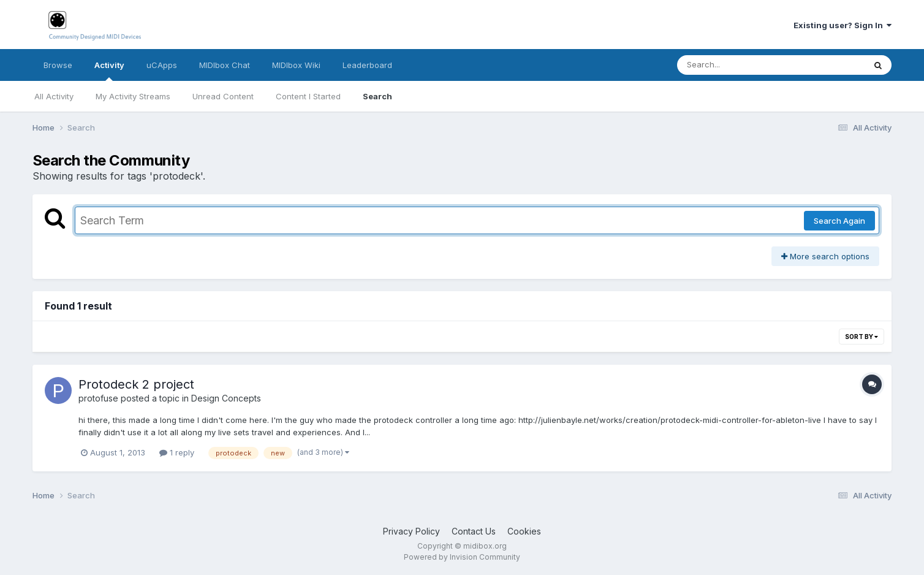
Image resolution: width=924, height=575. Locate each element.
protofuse (98, 398)
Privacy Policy (411, 531)
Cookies (524, 531)
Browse (58, 65)
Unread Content (223, 96)
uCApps (162, 65)
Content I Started (308, 96)
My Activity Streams (133, 96)
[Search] (737, 65)
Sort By (862, 337)
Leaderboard (367, 65)
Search (377, 96)
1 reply (177, 452)
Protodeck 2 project (136, 384)
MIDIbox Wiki (296, 65)
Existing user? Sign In (843, 25)
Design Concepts (226, 398)
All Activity (54, 96)
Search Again (839, 221)
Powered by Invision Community (462, 557)
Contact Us (474, 531)
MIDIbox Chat (225, 65)
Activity (109, 70)
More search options (825, 256)
